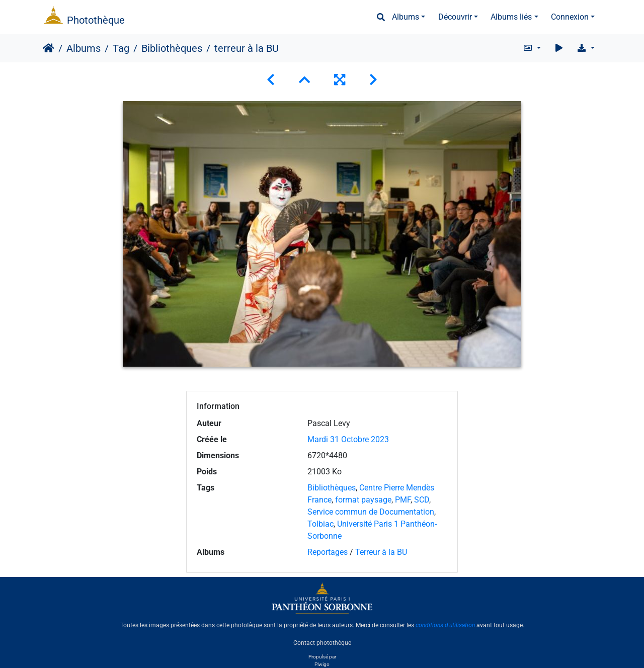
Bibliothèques (172, 48)
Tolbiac (320, 524)
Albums (406, 17)
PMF (403, 500)
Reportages (328, 552)
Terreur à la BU (381, 552)
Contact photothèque (322, 642)
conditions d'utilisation (445, 625)
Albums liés (511, 17)
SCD (422, 500)
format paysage (363, 500)
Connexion (570, 17)
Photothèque (96, 20)
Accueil (49, 48)
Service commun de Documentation (371, 512)
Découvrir (455, 17)
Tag (121, 48)
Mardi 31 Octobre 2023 (348, 439)
